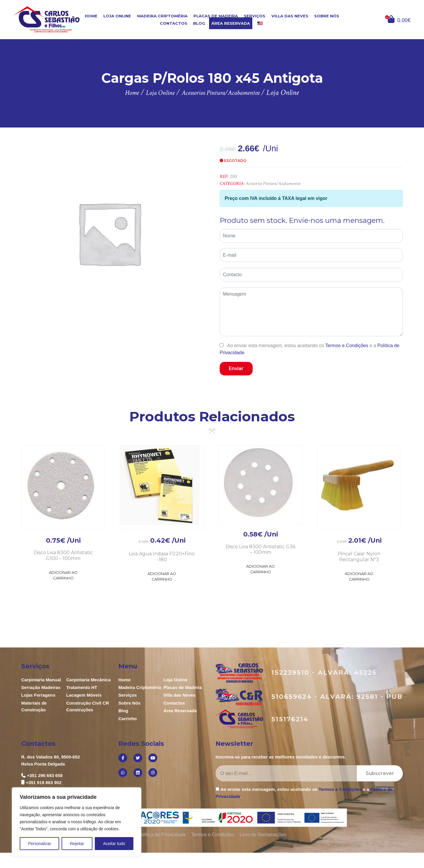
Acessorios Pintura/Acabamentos (273, 184)
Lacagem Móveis (84, 695)
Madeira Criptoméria (162, 16)
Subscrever (380, 773)
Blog (199, 23)
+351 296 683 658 (45, 775)
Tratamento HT (82, 687)
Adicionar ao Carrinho (63, 575)
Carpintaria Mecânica (88, 680)
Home (91, 16)
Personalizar (39, 844)
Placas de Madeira (216, 16)
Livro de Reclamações (263, 835)
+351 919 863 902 (43, 782)
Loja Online (117, 16)
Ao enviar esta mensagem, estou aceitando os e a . (309, 349)
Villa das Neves (290, 16)
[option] (109, 233)
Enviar (236, 368)
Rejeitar (77, 844)
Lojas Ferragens (38, 695)
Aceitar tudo (114, 844)
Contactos (174, 23)
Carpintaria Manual (41, 680)
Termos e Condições (347, 346)
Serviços (255, 16)
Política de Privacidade (162, 835)
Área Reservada (231, 23)
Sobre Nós (327, 16)
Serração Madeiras (41, 687)
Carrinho (128, 719)
